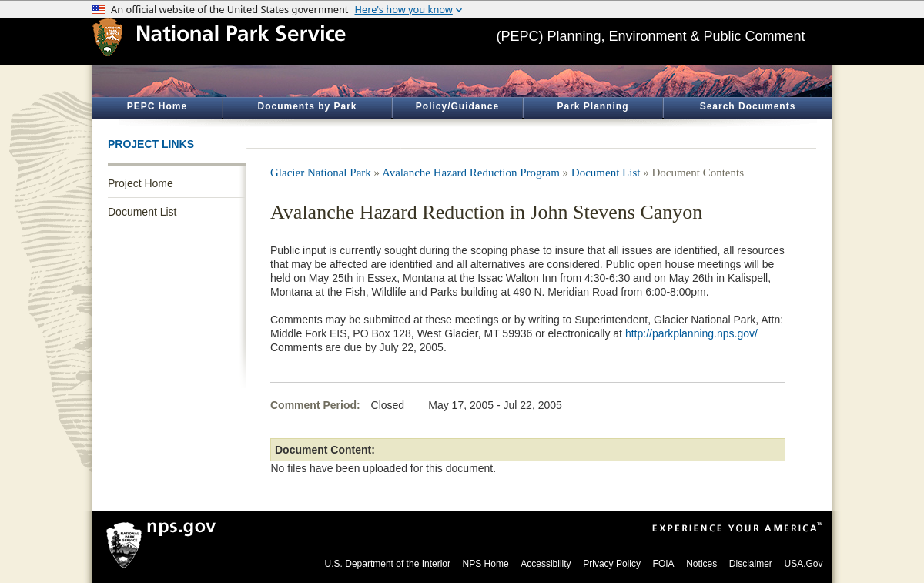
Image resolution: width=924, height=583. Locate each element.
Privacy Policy (612, 564)
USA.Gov (803, 564)
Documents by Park (307, 106)
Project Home (141, 183)
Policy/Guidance (457, 106)
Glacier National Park (321, 173)
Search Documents (748, 106)
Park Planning (593, 106)
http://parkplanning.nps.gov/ (691, 333)
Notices (701, 564)
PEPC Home (157, 106)
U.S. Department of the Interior (388, 564)
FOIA (664, 564)
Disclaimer (751, 564)
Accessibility (546, 564)
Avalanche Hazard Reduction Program (471, 173)
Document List (142, 212)
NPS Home (486, 564)
